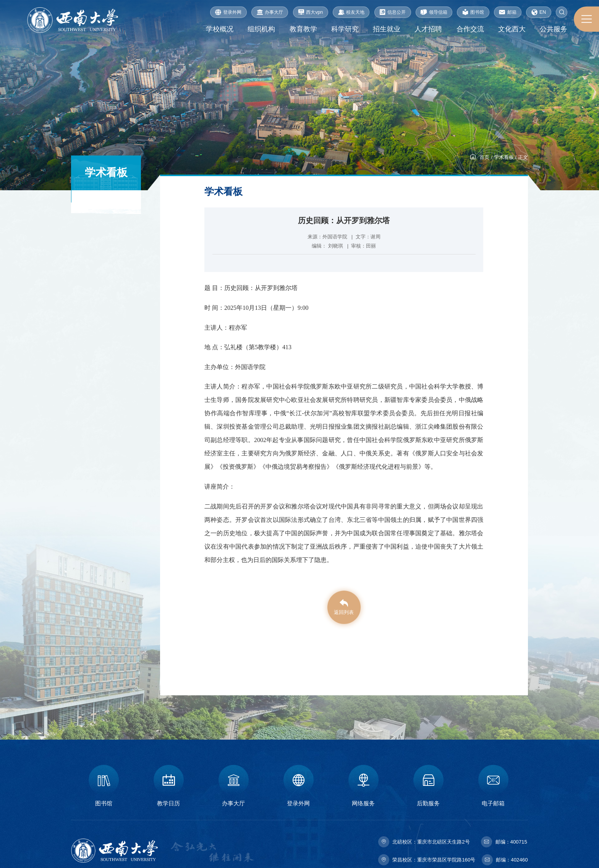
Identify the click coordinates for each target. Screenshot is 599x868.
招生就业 (387, 29)
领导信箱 (434, 12)
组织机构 (261, 29)
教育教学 (303, 29)
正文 (523, 157)
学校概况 (219, 29)
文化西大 (512, 29)
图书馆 (473, 12)
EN (539, 12)
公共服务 (554, 29)
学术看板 (504, 157)
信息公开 (393, 12)
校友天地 (351, 12)
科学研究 (345, 29)
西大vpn (310, 12)
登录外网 (228, 12)
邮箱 (508, 12)
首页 (484, 157)
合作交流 (470, 29)
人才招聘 (428, 29)
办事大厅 (270, 12)
